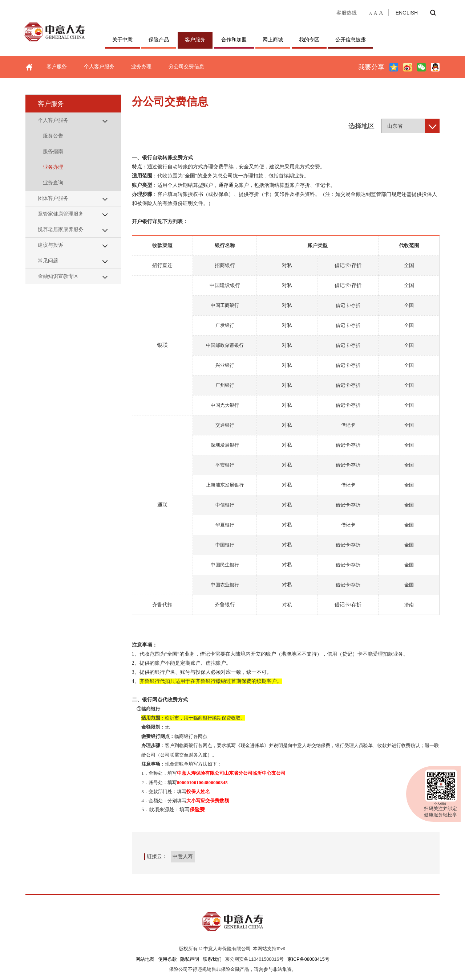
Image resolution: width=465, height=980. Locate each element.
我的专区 (309, 40)
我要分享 (371, 67)
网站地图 (145, 959)
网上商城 (273, 40)
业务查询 (53, 183)
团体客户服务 (53, 198)
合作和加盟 (234, 40)
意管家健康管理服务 (61, 214)
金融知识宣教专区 (58, 276)
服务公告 (53, 136)
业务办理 (141, 66)
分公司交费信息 (186, 66)
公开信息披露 (351, 40)
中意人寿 (183, 856)
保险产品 (159, 40)
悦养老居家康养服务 (61, 229)
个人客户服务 (99, 66)
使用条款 (167, 959)
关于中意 (122, 40)
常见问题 (48, 261)
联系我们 (212, 959)
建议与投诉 (50, 245)
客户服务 (195, 40)
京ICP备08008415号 (308, 959)
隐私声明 (190, 959)
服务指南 (53, 151)
